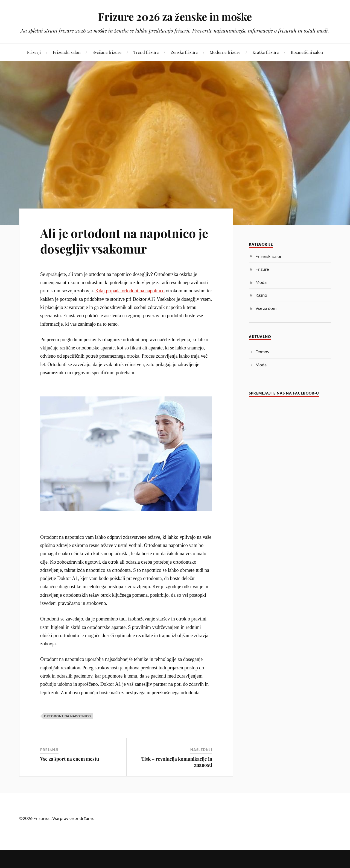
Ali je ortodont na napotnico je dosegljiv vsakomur (124, 241)
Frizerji (34, 52)
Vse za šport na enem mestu (70, 759)
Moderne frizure (225, 52)
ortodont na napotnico (68, 716)
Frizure (262, 269)
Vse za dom (266, 308)
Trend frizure (146, 52)
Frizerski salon (67, 52)
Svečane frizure (107, 52)
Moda (261, 282)
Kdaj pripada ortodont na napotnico (130, 291)
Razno (261, 295)
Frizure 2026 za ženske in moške (175, 17)
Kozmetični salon (307, 52)
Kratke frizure (266, 52)
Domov (262, 351)
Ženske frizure (184, 52)
